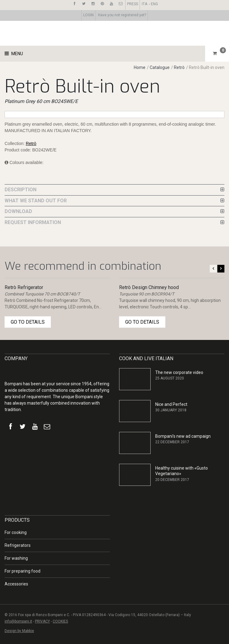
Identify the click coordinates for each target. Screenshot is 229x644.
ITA (145, 4)
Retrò (179, 67)
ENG (154, 4)
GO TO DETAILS (28, 322)
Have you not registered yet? (122, 15)
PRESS (133, 4)
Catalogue (160, 67)
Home (140, 67)
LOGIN (88, 15)
